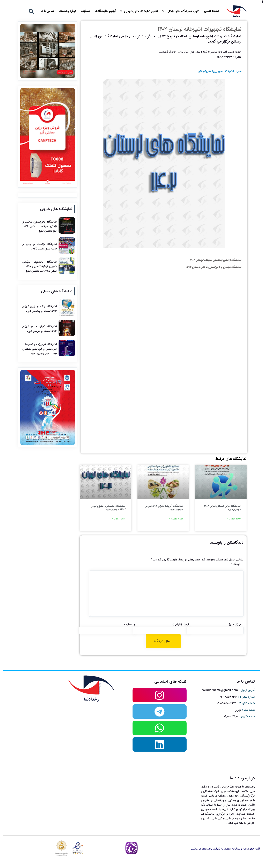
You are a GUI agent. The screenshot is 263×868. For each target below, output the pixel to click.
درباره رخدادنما (67, 11)
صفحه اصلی (212, 11)
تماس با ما (47, 11)
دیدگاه (235, 564)
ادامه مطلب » (234, 519)
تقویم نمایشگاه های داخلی (183, 11)
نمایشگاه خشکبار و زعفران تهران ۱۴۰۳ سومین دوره (108, 508)
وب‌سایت (130, 625)
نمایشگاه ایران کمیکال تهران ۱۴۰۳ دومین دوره (222, 508)
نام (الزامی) (236, 625)
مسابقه (85, 11)
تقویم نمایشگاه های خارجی (141, 11)
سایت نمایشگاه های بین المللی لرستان (219, 71)
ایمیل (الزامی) (181, 625)
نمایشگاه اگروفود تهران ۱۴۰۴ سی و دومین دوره (164, 508)
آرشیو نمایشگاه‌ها (105, 11)
